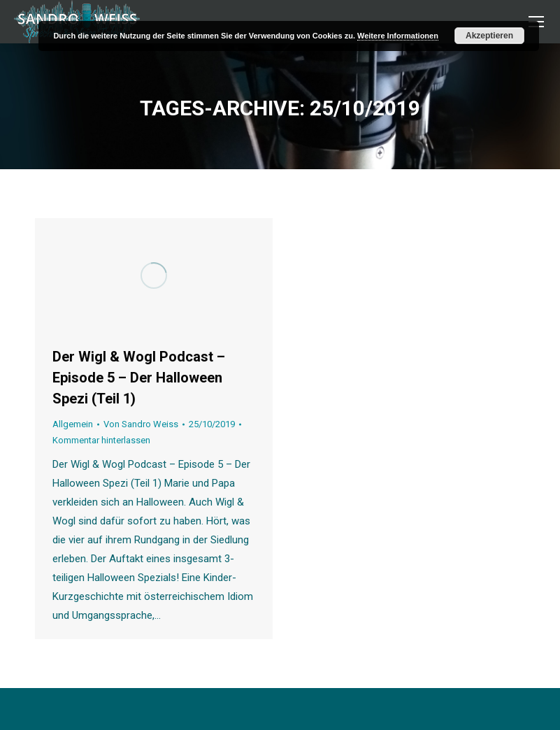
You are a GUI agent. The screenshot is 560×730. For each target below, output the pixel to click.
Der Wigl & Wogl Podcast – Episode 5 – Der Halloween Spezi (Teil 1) (139, 378)
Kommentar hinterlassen (101, 440)
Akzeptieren (489, 36)
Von (141, 424)
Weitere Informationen (398, 36)
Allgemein (73, 424)
